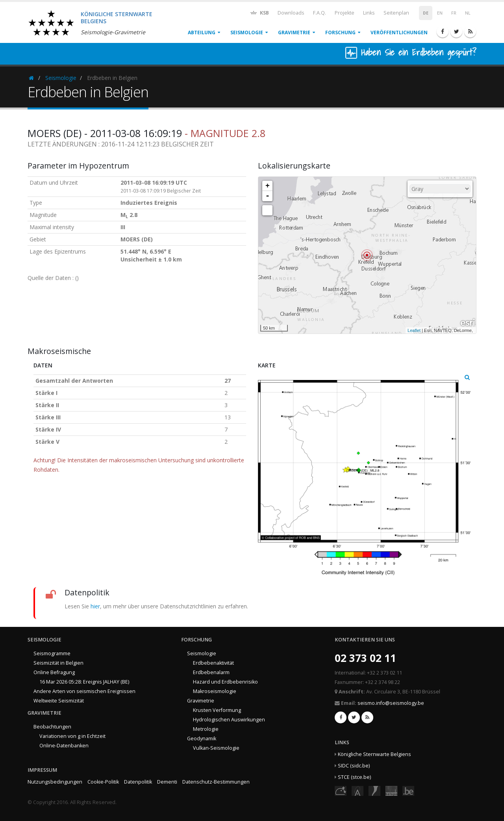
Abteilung (202, 32)
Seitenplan (396, 13)
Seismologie (247, 32)
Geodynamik (202, 739)
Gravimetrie (294, 32)
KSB (259, 12)
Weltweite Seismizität (59, 701)
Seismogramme (52, 653)
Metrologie (206, 729)
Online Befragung (54, 672)
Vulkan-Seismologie (216, 748)
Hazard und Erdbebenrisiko (225, 682)
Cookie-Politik (103, 782)
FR (454, 13)
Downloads (291, 13)
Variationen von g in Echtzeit (72, 736)
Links (369, 13)
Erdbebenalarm (211, 672)
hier (95, 606)
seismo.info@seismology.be (391, 703)
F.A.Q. (320, 13)
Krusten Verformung (217, 710)
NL (468, 13)
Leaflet (414, 330)
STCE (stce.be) (354, 777)
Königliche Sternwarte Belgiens (374, 754)
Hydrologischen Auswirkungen (229, 720)
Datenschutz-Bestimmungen (216, 782)
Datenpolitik (138, 782)
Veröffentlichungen (399, 32)
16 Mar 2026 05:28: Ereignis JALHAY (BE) (84, 682)
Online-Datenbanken (64, 746)
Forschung (340, 32)
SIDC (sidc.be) (354, 766)
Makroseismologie (215, 691)
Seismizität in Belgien (58, 663)
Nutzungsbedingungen (55, 782)
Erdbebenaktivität (213, 663)
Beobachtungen (52, 727)
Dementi (167, 782)
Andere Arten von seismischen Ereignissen (84, 691)
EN (440, 13)
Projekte (345, 13)
